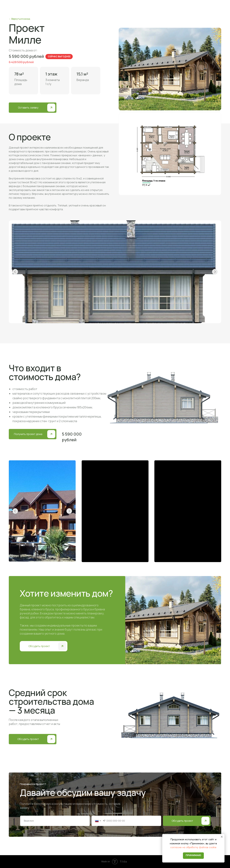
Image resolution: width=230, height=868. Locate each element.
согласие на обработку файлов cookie (193, 847)
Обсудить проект (182, 821)
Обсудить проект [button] (39, 646)
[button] (51, 108)
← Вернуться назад (19, 19)
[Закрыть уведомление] (222, 837)
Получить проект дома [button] (28, 434)
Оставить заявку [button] (28, 108)
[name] (55, 821)
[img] (205, 821)
